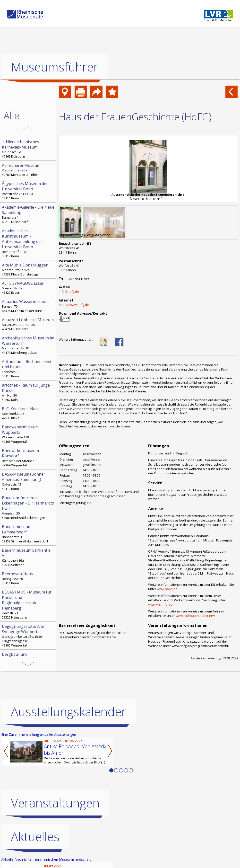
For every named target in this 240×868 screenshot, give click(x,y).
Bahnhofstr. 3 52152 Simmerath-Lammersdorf (28, 534)
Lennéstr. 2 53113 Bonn (28, 369)
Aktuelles (35, 837)
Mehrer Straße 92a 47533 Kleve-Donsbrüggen (28, 269)
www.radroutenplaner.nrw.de (197, 616)
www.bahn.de (167, 589)
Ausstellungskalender (69, 712)
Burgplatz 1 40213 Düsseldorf (28, 214)
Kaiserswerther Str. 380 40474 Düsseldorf (28, 324)
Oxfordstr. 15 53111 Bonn (28, 481)
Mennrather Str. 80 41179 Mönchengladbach (28, 345)
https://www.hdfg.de (74, 305)
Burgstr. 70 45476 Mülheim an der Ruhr (28, 306)
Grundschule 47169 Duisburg (28, 149)
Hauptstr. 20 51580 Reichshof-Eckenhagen (28, 507)
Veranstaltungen (55, 803)
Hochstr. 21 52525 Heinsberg (28, 604)
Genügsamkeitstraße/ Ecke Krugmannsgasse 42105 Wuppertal (28, 636)
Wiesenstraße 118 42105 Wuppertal (28, 434)
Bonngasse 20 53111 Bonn (28, 578)
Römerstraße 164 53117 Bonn (28, 243)
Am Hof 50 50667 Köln (28, 392)
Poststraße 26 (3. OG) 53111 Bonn (28, 191)
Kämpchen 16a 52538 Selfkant (28, 557)
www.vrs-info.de (160, 604)
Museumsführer (55, 67)
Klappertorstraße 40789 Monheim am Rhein (28, 170)
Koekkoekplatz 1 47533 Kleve (28, 413)
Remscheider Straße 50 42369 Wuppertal (28, 458)
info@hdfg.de (69, 292)
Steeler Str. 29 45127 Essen (28, 288)
